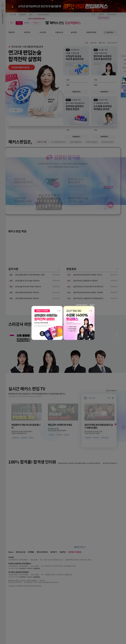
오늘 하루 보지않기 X (82, 305)
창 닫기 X (92, 305)
